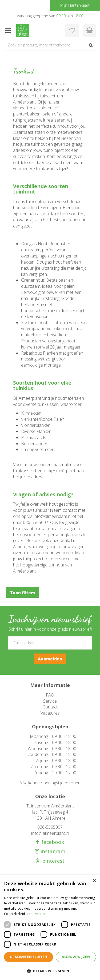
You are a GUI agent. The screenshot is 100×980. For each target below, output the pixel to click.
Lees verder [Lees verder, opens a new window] (36, 914)
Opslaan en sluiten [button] (29, 957)
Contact (50, 707)
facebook (51, 842)
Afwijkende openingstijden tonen (50, 783)
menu (8, 31)
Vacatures (50, 713)
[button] (50, 971)
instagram (52, 851)
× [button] (94, 881)
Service (50, 701)
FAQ (50, 695)
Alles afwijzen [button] (76, 957)
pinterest (52, 861)
